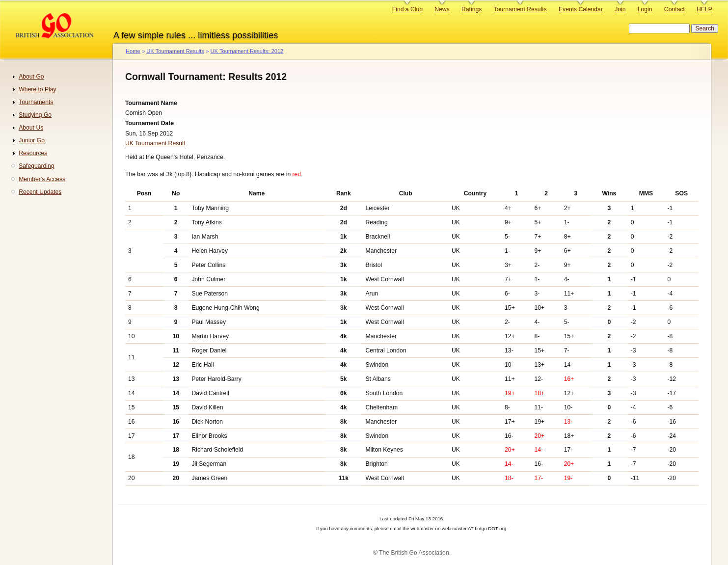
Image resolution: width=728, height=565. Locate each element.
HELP (704, 9)
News (442, 9)
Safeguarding (36, 166)
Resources (33, 153)
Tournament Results (520, 9)
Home (133, 51)
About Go (31, 77)
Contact (674, 9)
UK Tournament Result (155, 143)
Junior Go (32, 140)
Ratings (472, 9)
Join (620, 9)
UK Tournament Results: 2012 (247, 51)
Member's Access (42, 179)
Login (645, 9)
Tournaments (36, 102)
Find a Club (407, 9)
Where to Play (37, 89)
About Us (31, 128)
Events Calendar (581, 9)
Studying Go (35, 115)
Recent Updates (40, 192)
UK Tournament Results (175, 51)
